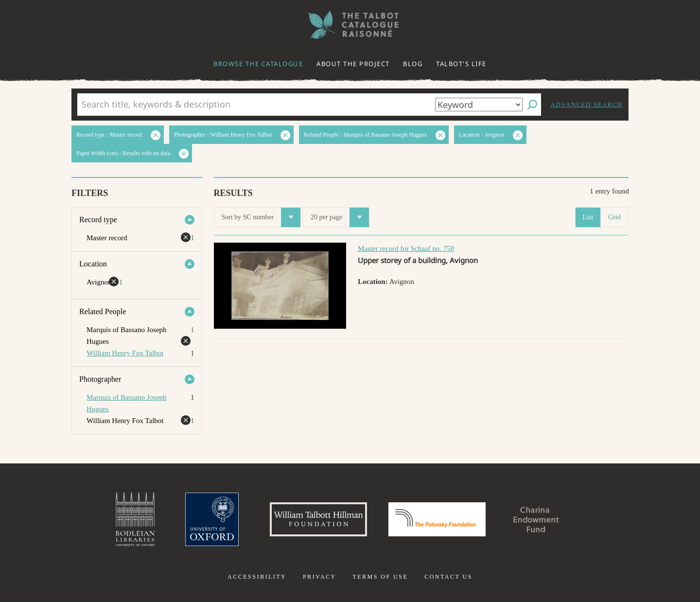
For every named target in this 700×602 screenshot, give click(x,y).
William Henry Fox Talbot (125, 353)
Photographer (100, 379)
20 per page (340, 217)
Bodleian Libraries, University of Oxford (135, 519)
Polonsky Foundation (437, 519)
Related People (103, 311)
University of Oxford (212, 519)
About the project (353, 64)
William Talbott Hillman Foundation (318, 519)
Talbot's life (461, 64)
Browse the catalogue (258, 64)
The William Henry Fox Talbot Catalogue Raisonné (350, 25)
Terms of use (380, 577)
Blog (413, 64)
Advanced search (587, 104)
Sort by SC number (261, 217)
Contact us (448, 577)
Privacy (320, 577)
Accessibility (257, 577)
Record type (98, 220)
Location (93, 264)
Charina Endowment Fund (536, 519)
